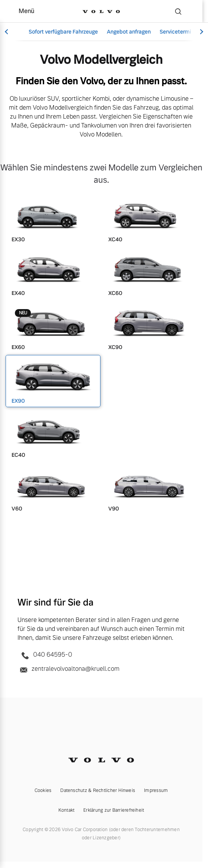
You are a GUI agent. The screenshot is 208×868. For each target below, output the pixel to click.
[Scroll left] (7, 32)
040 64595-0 (45, 655)
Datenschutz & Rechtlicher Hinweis (98, 790)
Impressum (156, 790)
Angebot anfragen (129, 32)
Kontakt (67, 810)
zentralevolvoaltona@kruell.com (68, 669)
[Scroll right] (201, 32)
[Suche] (178, 11)
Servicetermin (177, 32)
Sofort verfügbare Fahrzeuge (63, 32)
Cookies (43, 790)
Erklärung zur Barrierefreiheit (114, 810)
